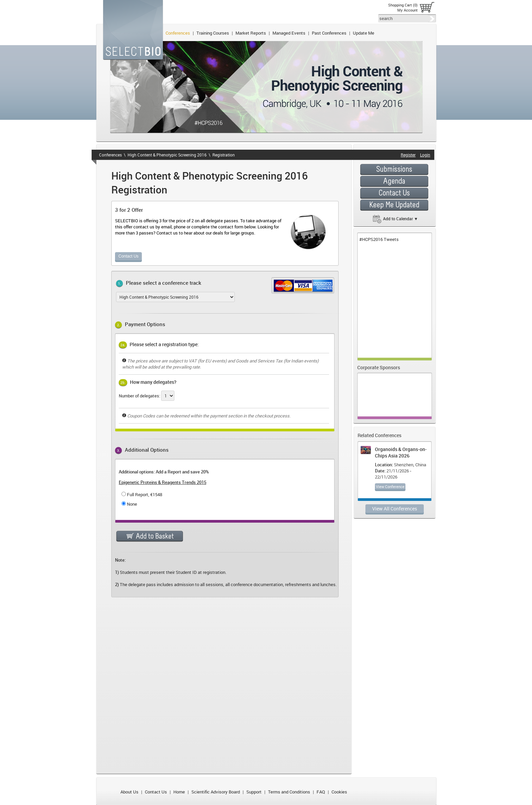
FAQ (321, 792)
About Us (129, 792)
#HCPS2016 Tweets (379, 239)
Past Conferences (329, 33)
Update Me (364, 33)
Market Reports (251, 33)
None (132, 504)
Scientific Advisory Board (216, 792)
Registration (224, 155)
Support (254, 792)
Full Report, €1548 (145, 494)
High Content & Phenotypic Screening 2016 (167, 155)
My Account (407, 10)
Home (179, 792)
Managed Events (289, 33)
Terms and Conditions (289, 792)
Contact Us (128, 256)
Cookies (339, 792)
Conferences (178, 33)
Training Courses (213, 33)
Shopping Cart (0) (403, 5)
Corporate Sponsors (379, 367)
